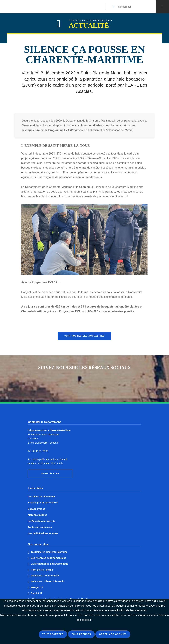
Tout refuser (81, 634)
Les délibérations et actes (43, 533)
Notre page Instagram (97, 383)
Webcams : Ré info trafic (45, 576)
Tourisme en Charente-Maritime (49, 552)
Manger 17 (37, 587)
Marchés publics (37, 515)
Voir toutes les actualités (85, 336)
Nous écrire (50, 474)
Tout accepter (53, 634)
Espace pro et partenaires (43, 503)
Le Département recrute (42, 521)
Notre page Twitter (84, 383)
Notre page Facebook (72, 383)
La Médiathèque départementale (50, 564)
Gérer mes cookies (113, 634)
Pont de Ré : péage (42, 570)
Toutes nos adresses (40, 527)
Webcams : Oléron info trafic (48, 581)
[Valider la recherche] (114, 7)
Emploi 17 (37, 593)
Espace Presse (37, 509)
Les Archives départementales (49, 558)
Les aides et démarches (42, 497)
